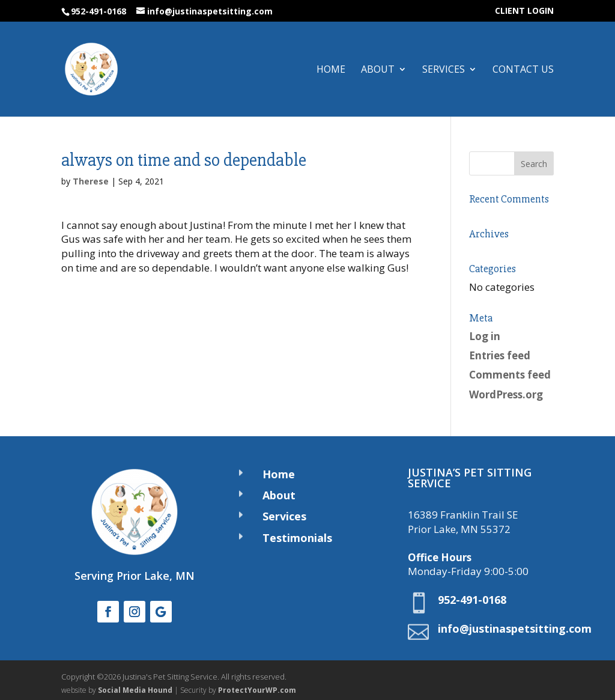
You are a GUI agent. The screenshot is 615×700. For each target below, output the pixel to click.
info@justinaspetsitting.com (515, 628)
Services (444, 70)
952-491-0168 (98, 11)
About (378, 70)
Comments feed (510, 375)
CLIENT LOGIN (524, 11)
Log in (485, 336)
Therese (91, 181)
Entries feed (500, 355)
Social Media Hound (135, 690)
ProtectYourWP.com (257, 690)
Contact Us (523, 70)
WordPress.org (506, 394)
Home (331, 70)
